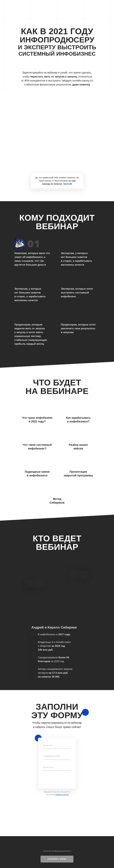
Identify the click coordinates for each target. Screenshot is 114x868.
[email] (57, 767)
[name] (57, 745)
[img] (57, 96)
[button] (57, 859)
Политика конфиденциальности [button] (57, 851)
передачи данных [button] (62, 795)
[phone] (57, 756)
